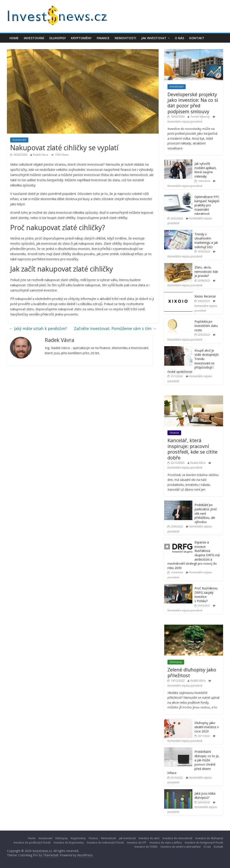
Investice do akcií (149, 838)
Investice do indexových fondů (105, 843)
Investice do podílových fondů (32, 843)
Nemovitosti (125, 38)
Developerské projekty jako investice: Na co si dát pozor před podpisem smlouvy (193, 103)
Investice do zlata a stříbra (166, 843)
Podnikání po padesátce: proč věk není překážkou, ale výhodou (206, 513)
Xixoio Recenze (205, 296)
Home (14, 38)
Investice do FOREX (146, 847)
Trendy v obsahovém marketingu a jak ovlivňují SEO (206, 241)
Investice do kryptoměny (69, 843)
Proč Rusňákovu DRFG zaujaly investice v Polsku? (206, 595)
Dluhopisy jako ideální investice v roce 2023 (207, 727)
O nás (179, 38)
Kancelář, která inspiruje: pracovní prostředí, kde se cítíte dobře (192, 449)
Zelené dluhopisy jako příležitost (192, 672)
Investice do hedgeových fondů (204, 843)
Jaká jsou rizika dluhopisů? (205, 796)
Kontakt (197, 38)
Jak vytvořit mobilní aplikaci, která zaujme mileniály (206, 170)
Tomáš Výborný (200, 117)
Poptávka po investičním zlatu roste (206, 326)
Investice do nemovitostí (177, 838)
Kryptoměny (81, 38)
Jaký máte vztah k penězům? (38, 328)
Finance (103, 38)
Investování (34, 38)
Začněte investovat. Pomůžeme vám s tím (115, 328)
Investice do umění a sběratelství (181, 847)
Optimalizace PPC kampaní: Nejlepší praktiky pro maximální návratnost (207, 205)
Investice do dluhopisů (209, 838)
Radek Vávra (41, 155)
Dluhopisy (58, 38)
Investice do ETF (137, 843)
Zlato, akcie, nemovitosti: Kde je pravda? (206, 272)
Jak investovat (154, 38)
